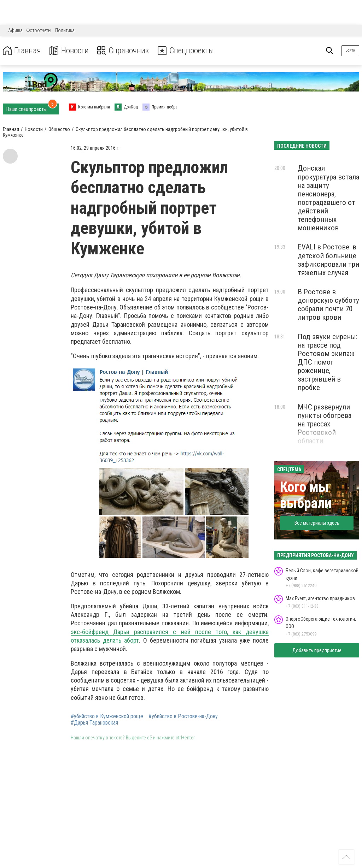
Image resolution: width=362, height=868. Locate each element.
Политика (65, 30)
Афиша (15, 30)
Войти (350, 50)
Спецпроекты (189, 51)
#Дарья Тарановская (94, 723)
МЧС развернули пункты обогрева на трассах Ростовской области (325, 424)
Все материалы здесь (317, 523)
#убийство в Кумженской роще (107, 716)
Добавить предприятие (317, 650)
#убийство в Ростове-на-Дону (183, 716)
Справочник (125, 51)
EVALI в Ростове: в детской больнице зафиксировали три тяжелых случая (328, 260)
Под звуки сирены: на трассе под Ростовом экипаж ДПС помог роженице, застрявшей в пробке (328, 362)
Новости (70, 51)
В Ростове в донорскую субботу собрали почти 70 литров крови (328, 305)
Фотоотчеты (39, 30)
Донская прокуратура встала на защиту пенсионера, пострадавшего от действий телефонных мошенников (328, 198)
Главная (22, 51)
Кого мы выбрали (306, 495)
